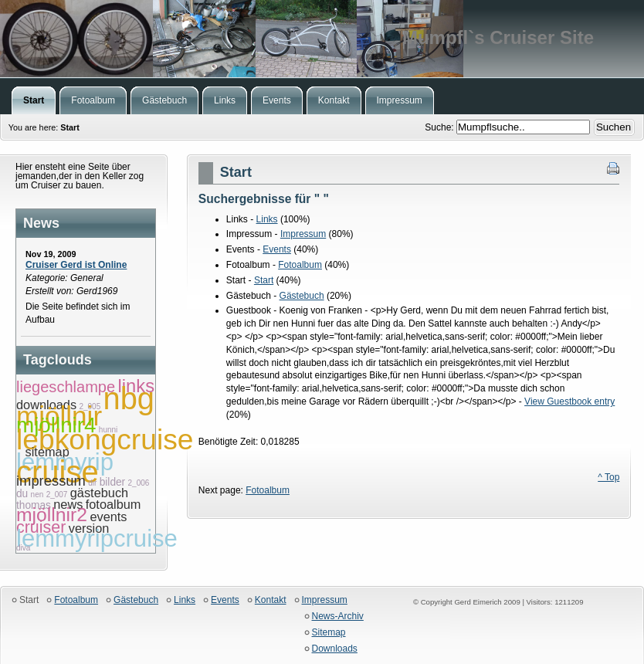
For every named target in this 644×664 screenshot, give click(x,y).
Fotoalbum (300, 265)
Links (267, 219)
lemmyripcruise (97, 539)
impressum (51, 481)
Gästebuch (302, 296)
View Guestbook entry (569, 401)
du (22, 494)
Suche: (441, 127)
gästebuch (99, 493)
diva (23, 548)
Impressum (303, 234)
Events (277, 249)
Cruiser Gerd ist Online (76, 265)
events (108, 517)
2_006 (139, 483)
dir (92, 483)
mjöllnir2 (52, 515)
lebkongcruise (105, 439)
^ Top (608, 477)
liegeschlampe (66, 387)
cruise (58, 472)
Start (264, 280)
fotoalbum (114, 504)
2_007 (57, 495)
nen (37, 495)
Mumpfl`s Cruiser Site (322, 39)
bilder (113, 482)
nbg (129, 398)
